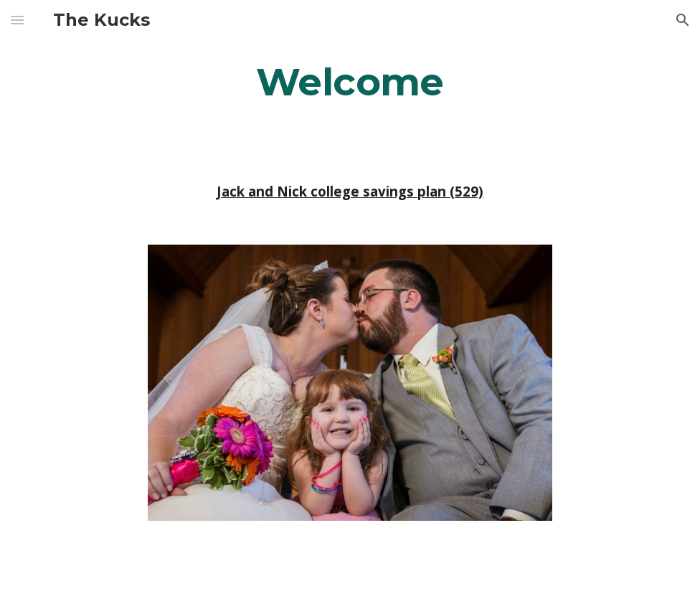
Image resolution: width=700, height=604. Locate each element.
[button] (17, 20)
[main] (350, 81)
